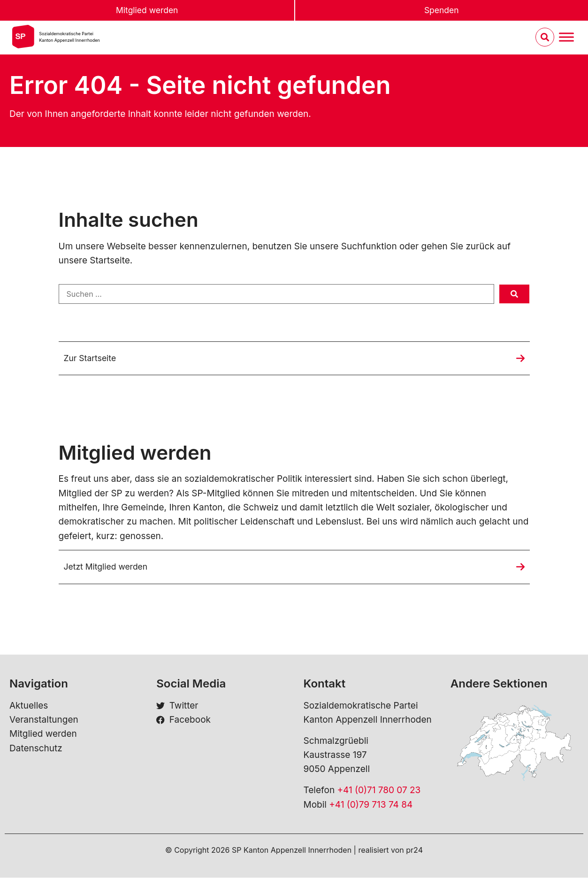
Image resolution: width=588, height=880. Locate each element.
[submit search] (514, 294)
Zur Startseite (92, 359)
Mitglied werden (147, 11)
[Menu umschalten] (566, 38)
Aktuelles (29, 707)
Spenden (442, 11)
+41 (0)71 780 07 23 (379, 792)
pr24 (414, 852)
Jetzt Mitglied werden (109, 568)
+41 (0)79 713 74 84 (371, 807)
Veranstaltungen (44, 722)
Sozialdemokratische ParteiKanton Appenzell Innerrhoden (69, 38)
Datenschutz (36, 750)
